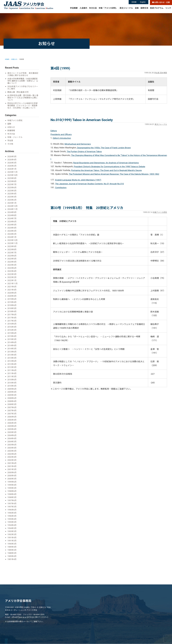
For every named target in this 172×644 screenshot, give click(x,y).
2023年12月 (13, 239)
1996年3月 (12, 510)
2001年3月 (12, 464)
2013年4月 (12, 351)
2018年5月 (12, 306)
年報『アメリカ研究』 (108, 10)
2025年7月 (12, 184)
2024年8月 (12, 214)
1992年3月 (12, 528)
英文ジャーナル (126, 10)
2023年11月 (13, 242)
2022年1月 (12, 278)
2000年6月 (12, 467)
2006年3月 (12, 418)
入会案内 (83, 10)
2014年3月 (12, 345)
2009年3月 (12, 391)
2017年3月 (12, 318)
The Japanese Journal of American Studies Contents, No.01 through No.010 (91, 184)
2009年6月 (12, 385)
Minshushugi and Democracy (78, 144)
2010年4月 (12, 379)
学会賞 (156, 73)
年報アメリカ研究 (159, 213)
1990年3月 (12, 537)
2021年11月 (13, 281)
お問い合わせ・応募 (161, 2)
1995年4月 (12, 513)
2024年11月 (13, 208)
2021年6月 (12, 284)
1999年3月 (12, 482)
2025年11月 (13, 172)
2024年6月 (12, 220)
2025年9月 (12, 178)
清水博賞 (163, 73)
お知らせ (11, 127)
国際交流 (144, 10)
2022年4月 (12, 269)
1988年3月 (12, 546)
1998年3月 (12, 491)
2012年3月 (12, 363)
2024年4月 (12, 226)
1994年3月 (12, 522)
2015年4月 (12, 333)
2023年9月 (12, 245)
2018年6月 (12, 303)
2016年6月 (12, 321)
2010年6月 (12, 376)
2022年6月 (12, 266)
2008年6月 (12, 394)
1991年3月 (12, 534)
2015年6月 (12, 330)
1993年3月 (12, 525)
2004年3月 (12, 437)
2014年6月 (12, 339)
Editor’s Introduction (62, 138)
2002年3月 (12, 455)
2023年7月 (12, 251)
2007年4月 (12, 406)
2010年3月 (12, 382)
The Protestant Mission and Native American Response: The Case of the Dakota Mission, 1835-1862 (115, 174)
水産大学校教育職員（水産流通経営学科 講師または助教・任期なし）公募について (23, 81)
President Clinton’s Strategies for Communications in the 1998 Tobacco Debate (111, 167)
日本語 (134, 2)
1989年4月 (12, 540)
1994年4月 (12, 519)
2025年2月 (12, 199)
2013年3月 (12, 354)
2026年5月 (12, 156)
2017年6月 (12, 312)
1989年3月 (12, 543)
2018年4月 (12, 309)
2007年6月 (12, 403)
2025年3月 (12, 196)
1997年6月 (12, 494)
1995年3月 (12, 516)
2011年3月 (12, 373)
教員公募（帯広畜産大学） (19, 92)
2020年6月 (12, 290)
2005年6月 (12, 421)
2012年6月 (12, 357)
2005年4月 (12, 424)
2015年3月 (12, 336)
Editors (54, 131)
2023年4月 (12, 260)
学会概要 (74, 10)
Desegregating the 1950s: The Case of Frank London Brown (105, 148)
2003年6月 (12, 440)
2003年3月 (12, 446)
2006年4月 (12, 415)
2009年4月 (12, 388)
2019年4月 (12, 300)
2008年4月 (12, 397)
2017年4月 (12, 315)
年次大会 (93, 10)
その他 (10, 144)
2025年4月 (12, 193)
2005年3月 (12, 427)
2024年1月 (12, 236)
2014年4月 (12, 342)
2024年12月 (13, 205)
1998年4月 (12, 488)
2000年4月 (12, 470)
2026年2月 (12, 166)
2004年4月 (12, 433)
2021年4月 (12, 287)
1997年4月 (12, 497)
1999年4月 (12, 479)
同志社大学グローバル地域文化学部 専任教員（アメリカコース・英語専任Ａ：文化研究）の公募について (23, 106)
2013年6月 (12, 348)
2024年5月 (12, 223)
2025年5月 (12, 190)
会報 (137, 10)
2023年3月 (12, 263)
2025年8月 (12, 181)
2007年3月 (12, 409)
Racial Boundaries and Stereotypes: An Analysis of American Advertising (107, 163)
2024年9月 (12, 211)
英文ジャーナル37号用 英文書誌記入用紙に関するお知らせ (22, 74)
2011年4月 (12, 370)
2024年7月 (12, 217)
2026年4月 (12, 159)
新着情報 (11, 131)
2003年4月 (12, 443)
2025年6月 (12, 187)
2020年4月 (12, 293)
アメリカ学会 (35, 7)
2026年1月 (12, 168)
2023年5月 (12, 257)
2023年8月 (12, 248)
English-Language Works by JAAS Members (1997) (79, 180)
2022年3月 (12, 272)
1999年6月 (12, 476)
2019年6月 (12, 296)
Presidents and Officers (61, 135)
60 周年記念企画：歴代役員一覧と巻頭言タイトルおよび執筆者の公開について (23, 98)
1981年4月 (12, 552)
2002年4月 (12, 452)
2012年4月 (12, 360)
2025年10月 (13, 175)
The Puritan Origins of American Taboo (85, 152)
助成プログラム (157, 10)
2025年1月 (12, 202)
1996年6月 (12, 504)
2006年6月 (12, 412)
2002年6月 (12, 449)
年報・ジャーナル (15, 137)
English (143, 2)
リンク (168, 10)
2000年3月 (12, 473)
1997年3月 (12, 501)
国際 (9, 124)
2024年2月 (12, 232)
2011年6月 (12, 367)
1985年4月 (12, 549)
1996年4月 (12, 507)
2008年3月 (12, 400)
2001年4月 (12, 461)
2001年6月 (12, 458)
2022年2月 (12, 275)
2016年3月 (12, 327)
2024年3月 (12, 229)
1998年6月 (12, 485)
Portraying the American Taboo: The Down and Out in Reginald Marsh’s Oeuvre (107, 171)
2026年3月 (12, 162)
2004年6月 (12, 431)
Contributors (61, 188)
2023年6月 (12, 254)
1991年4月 (12, 531)
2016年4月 (12, 324)
